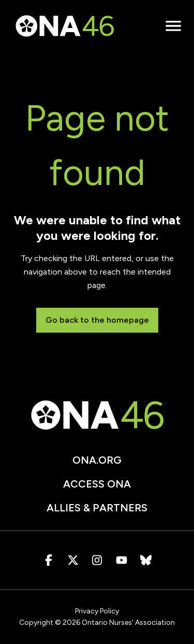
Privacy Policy (97, 611)
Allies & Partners (97, 508)
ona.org (97, 460)
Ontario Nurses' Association (128, 622)
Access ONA (97, 484)
